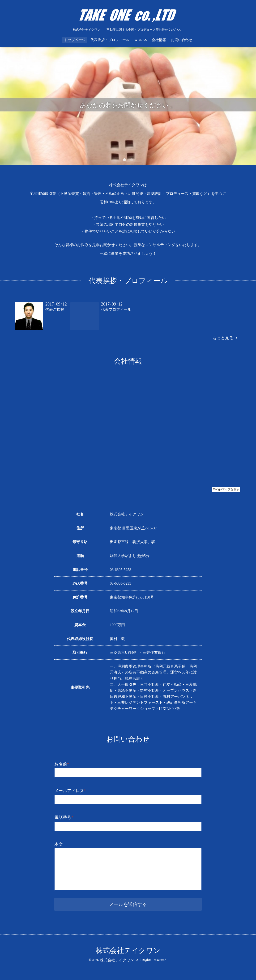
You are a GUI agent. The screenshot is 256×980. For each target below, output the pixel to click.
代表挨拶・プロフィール (110, 40)
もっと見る (225, 338)
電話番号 (64, 817)
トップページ (75, 40)
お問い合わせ (182, 40)
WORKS (141, 40)
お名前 (62, 764)
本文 (59, 844)
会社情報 (159, 40)
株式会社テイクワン (128, 950)
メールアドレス (70, 791)
